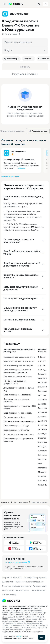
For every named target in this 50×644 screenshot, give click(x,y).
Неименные (44, 476)
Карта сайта (8, 590)
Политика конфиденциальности (17, 586)
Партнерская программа (35, 577)
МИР (40, 463)
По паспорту (44, 481)
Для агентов (8, 582)
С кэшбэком (43, 451)
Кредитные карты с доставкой (17, 395)
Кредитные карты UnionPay (16, 430)
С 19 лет (42, 361)
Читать (22, 168)
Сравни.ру (5, 502)
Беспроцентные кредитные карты (19, 357)
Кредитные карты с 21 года (16, 426)
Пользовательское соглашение (29, 582)
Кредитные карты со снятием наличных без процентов (17, 371)
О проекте (7, 577)
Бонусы (29, 59)
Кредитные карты (21, 502)
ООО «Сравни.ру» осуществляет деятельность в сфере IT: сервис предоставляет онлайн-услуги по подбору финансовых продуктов (25, 608)
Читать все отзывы (10, 176)
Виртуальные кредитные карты (18, 365)
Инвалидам (43, 442)
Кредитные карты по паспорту (18, 413)
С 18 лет (42, 357)
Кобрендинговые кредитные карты (20, 421)
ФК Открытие (19, 152)
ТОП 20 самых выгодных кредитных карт (15, 382)
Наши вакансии (38, 590)
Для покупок (44, 421)
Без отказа (43, 391)
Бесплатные (44, 378)
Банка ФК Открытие (40, 502)
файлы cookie (31, 621)
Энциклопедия (40, 586)
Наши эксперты (22, 590)
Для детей (43, 412)
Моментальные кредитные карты (19, 361)
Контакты (18, 577)
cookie (20, 636)
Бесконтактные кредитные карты (19, 434)
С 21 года (42, 370)
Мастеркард (44, 459)
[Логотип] (11, 601)
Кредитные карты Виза (14, 417)
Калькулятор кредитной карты (18, 377)
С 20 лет (42, 365)
